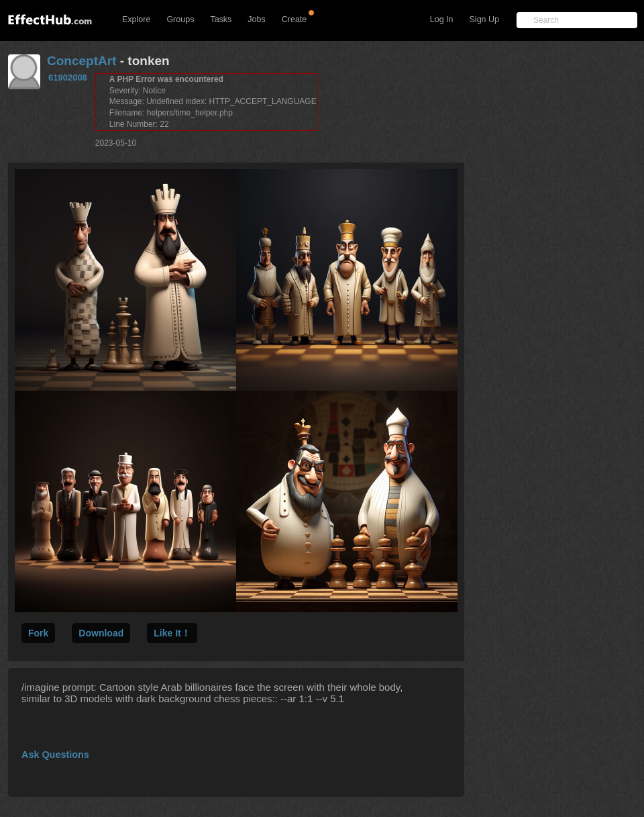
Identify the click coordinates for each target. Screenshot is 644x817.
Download (101, 633)
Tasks (221, 19)
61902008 (68, 78)
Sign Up (484, 19)
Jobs (256, 19)
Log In (442, 19)
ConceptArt (82, 61)
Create (294, 19)
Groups (180, 19)
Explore (136, 19)
